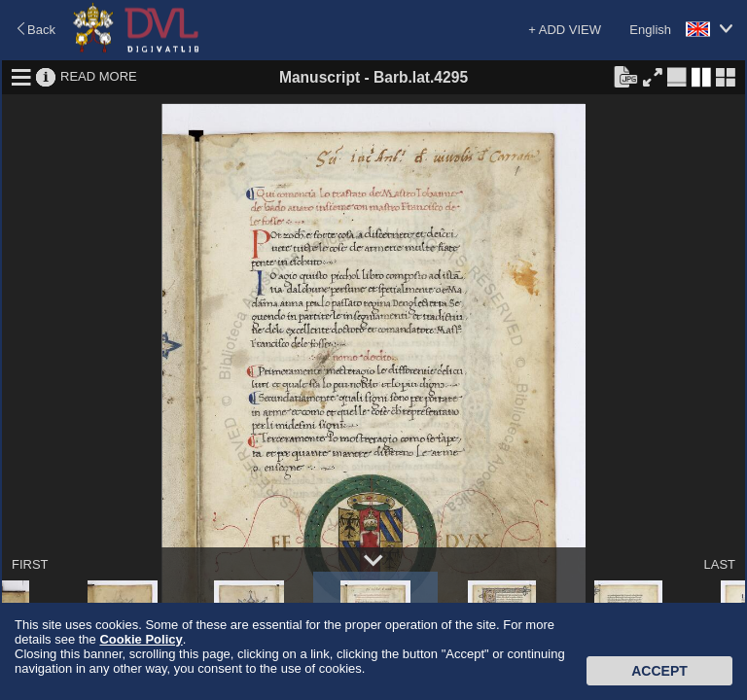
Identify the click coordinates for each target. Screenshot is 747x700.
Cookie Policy (141, 639)
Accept (659, 671)
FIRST (30, 564)
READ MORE (99, 76)
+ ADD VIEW (565, 30)
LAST (719, 564)
